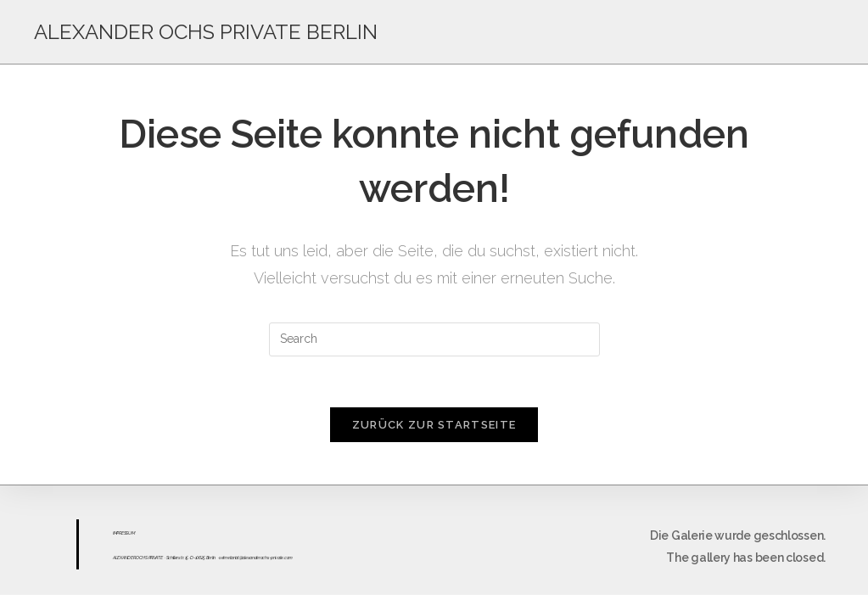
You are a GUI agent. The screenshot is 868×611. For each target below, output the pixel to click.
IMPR (117, 533)
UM (131, 533)
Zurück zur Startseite (434, 425)
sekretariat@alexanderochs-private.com (256, 558)
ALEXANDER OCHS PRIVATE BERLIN (206, 32)
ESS (125, 533)
